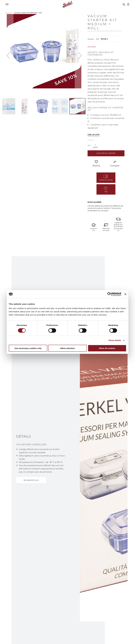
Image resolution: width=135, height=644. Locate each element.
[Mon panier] (128, 4)
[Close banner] (125, 294)
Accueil (9, 13)
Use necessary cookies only (28, 348)
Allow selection (67, 348)
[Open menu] (7, 4)
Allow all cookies (107, 348)
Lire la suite (94, 135)
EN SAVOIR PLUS (31, 480)
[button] (8, 55)
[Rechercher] (124, 4)
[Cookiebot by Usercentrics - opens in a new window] (109, 294)
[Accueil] (67, 4)
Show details (115, 340)
